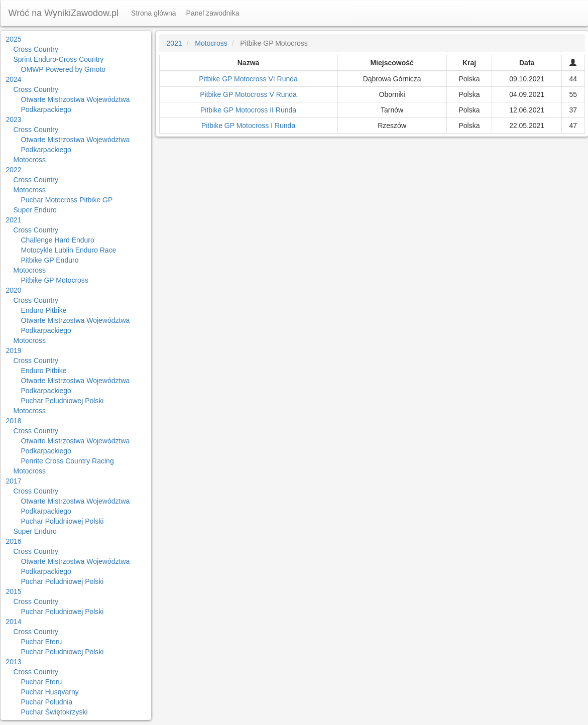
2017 (14, 481)
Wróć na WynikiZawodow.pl (64, 13)
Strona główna (154, 13)
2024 (14, 79)
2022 (14, 170)
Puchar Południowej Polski (63, 401)
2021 (14, 220)
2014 (14, 622)
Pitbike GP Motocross (55, 280)
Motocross (30, 160)
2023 (14, 119)
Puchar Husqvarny (50, 692)
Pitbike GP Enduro (50, 260)
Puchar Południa (47, 702)
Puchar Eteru (42, 642)
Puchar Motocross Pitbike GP (67, 200)
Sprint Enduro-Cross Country (59, 59)
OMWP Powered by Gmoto (64, 69)
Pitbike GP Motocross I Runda (248, 126)
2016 (14, 541)
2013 (14, 662)
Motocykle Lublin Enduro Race (69, 250)
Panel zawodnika (213, 13)
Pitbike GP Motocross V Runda (248, 94)
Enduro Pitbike (44, 310)
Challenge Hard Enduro (58, 240)
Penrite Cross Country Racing (68, 461)
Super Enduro (35, 210)
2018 (14, 421)
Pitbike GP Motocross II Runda (248, 110)
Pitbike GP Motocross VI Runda (248, 79)
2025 (14, 39)
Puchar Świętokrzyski (54, 712)
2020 (14, 290)
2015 (14, 591)
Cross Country (36, 49)
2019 (14, 350)
